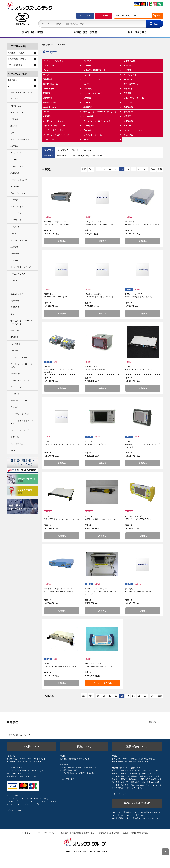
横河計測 (127, 65)
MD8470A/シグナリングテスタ (96, 444)
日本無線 (87, 98)
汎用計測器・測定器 (33, 32)
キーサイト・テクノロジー (54, 61)
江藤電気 (47, 93)
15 (98, 169)
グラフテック (89, 89)
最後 (160, 169)
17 (110, 169)
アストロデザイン (131, 84)
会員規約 (65, 833)
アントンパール (50, 139)
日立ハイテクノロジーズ (134, 98)
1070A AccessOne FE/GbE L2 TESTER (99, 666)
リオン (46, 70)
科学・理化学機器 (137, 32)
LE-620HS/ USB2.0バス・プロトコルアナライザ (142, 225)
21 (133, 169)
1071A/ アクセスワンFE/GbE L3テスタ (139, 519)
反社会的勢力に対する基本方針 (136, 833)
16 (104, 169)
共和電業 (127, 70)
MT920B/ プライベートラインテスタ (138, 592)
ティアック (128, 89)
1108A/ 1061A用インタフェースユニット (99, 225)
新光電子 (127, 116)
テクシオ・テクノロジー (93, 93)
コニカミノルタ (50, 107)
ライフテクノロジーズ (93, 135)
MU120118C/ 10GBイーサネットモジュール (100, 519)
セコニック (128, 102)
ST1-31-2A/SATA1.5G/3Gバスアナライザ (59, 592)
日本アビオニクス (50, 84)
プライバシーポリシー (47, 833)
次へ (153, 169)
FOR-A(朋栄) (89, 116)
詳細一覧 (75, 150)
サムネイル (87, 150)
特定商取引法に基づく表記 (83, 833)
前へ (91, 169)
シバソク (87, 84)
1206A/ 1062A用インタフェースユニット (140, 297)
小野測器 (47, 116)
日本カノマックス (50, 102)
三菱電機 (127, 93)
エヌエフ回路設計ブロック (94, 70)
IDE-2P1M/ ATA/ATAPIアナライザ (56, 297)
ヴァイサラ (88, 102)
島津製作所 (88, 107)
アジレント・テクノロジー (54, 126)
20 (128, 169)
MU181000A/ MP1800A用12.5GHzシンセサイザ (61, 666)
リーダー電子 (49, 89)
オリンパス (128, 135)
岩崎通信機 (48, 79)
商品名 (73, 156)
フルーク (87, 75)
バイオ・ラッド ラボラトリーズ (56, 135)
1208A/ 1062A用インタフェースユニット (99, 297)
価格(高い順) (97, 156)
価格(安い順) (84, 156)
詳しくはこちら (15, 810)
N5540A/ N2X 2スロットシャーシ (56, 225)
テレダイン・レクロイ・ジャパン (97, 121)
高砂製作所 (48, 98)
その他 (86, 139)
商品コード (62, 156)
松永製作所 (128, 121)
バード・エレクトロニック (54, 121)
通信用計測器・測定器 (85, 32)
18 (116, 169)
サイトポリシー (28, 833)
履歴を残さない (155, 722)
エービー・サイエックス (53, 130)
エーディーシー (50, 75)
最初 (84, 169)
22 (139, 169)
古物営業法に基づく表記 (109, 833)
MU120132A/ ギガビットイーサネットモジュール (62, 444)
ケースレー (128, 112)
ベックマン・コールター (134, 130)
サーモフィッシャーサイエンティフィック (101, 112)
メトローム (128, 126)
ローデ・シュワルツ (92, 79)
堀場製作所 (128, 107)
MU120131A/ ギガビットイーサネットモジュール (143, 369)
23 (145, 169)
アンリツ (87, 61)
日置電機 (87, 65)
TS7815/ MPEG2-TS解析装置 (95, 369)
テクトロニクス (50, 65)
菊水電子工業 (129, 61)
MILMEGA (128, 79)
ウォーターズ (89, 126)
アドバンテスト (130, 75)
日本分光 (87, 130)
